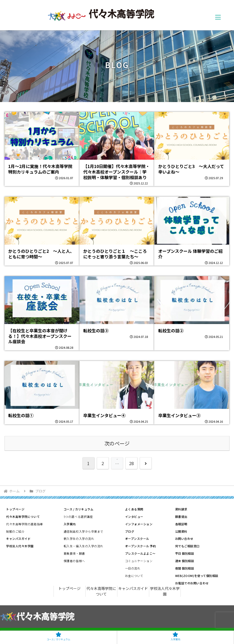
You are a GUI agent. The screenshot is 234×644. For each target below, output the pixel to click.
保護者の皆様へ (74, 561)
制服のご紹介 (15, 531)
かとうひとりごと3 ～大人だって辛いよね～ (191, 169)
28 (131, 463)
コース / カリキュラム (79, 509)
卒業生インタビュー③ (179, 415)
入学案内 (70, 524)
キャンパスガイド (18, 539)
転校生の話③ (96, 330)
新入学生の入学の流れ (79, 539)
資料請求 (181, 509)
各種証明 (181, 524)
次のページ (117, 443)
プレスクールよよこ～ (140, 553)
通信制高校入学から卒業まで (83, 531)
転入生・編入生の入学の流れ (83, 546)
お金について (134, 576)
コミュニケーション (139, 561)
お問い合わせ (184, 539)
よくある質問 (134, 509)
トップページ (15, 509)
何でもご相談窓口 (187, 546)
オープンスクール (137, 539)
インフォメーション (139, 524)
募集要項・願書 (74, 553)
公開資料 (181, 531)
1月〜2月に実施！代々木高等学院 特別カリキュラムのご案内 (40, 169)
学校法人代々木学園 (20, 546)
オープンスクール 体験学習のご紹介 (190, 254)
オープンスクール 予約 (141, 546)
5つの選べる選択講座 (78, 517)
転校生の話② (171, 330)
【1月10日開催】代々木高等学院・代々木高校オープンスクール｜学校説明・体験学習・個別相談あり (116, 172)
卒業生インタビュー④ (104, 415)
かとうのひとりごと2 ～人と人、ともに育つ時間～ (41, 254)
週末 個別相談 (185, 561)
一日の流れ (133, 568)
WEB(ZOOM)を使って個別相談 (197, 576)
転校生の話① (21, 415)
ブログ (130, 531)
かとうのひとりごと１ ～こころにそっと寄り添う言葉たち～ (115, 254)
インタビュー (134, 517)
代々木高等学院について (23, 517)
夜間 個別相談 (185, 568)
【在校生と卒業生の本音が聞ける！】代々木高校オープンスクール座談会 (40, 336)
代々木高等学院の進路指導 (25, 524)
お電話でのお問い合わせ (192, 583)
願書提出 (181, 517)
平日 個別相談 (185, 553)
